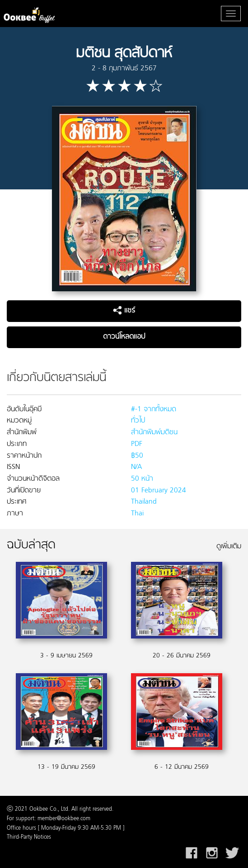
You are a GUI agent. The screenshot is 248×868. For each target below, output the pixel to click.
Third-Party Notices (29, 837)
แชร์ (124, 311)
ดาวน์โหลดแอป (124, 337)
